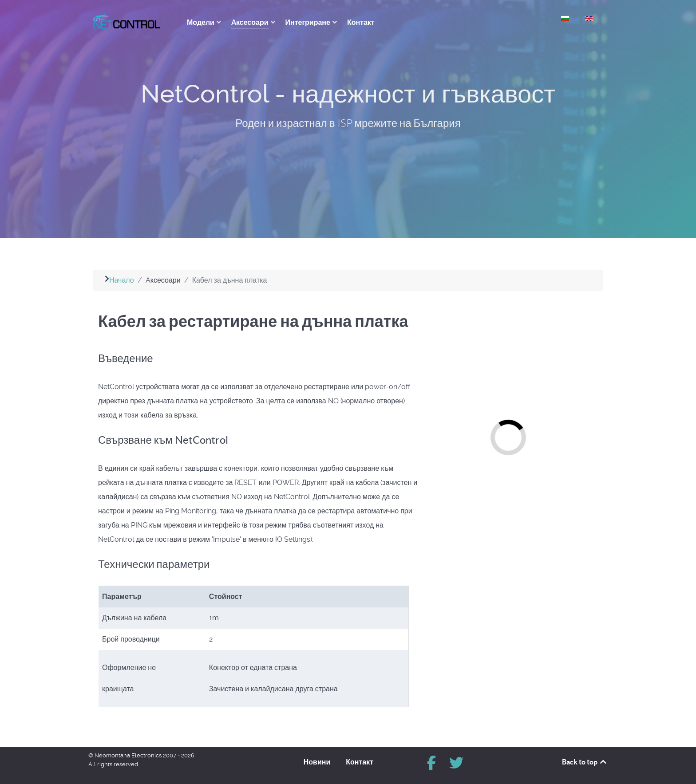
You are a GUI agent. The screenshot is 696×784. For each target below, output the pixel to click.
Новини (317, 762)
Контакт (360, 762)
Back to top (585, 762)
